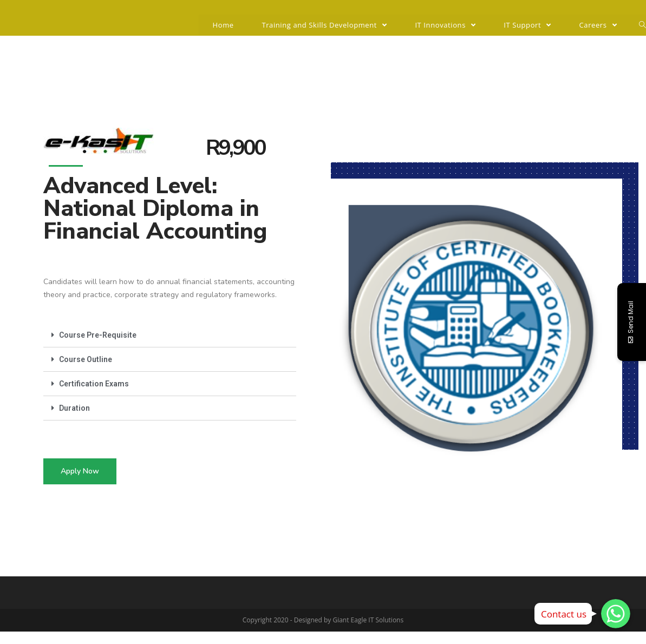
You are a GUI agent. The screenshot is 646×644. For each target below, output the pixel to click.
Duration (74, 408)
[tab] (170, 335)
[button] (80, 471)
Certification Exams (94, 384)
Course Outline (86, 359)
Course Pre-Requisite (98, 335)
